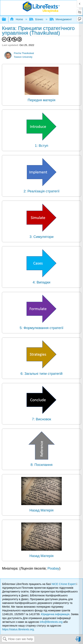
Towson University (23, 57)
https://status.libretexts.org (18, 629)
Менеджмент (61, 19)
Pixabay (53, 568)
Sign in (78, 641)
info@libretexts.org (51, 622)
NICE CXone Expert (64, 584)
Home (17, 19)
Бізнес (37, 19)
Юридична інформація (55, 614)
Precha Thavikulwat (24, 53)
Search (5, 639)
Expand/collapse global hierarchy (6, 19)
